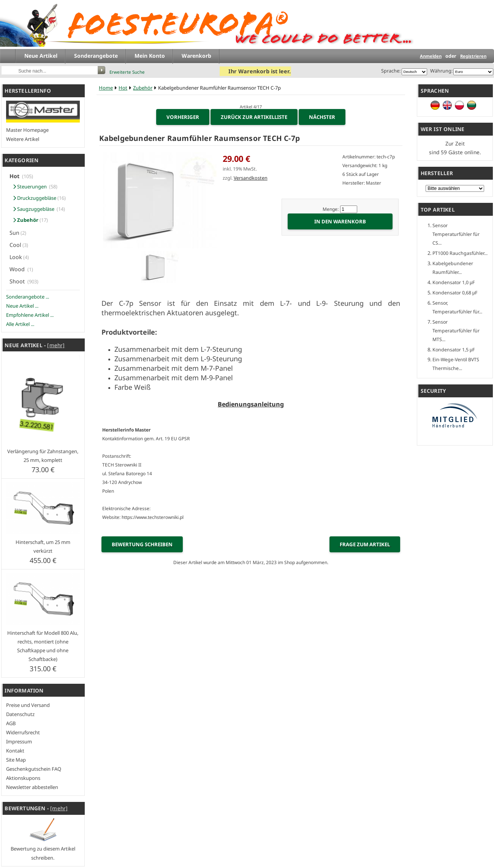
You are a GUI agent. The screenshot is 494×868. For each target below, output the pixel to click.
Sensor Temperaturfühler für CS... (456, 234)
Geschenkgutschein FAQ (34, 769)
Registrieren (473, 56)
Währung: (440, 71)
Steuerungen (29, 187)
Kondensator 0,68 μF (455, 293)
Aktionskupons (23, 778)
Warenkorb (196, 56)
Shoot (18, 281)
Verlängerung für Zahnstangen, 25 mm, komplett (43, 456)
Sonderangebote (96, 56)
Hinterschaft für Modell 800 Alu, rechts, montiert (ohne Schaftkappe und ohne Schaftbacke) (43, 646)
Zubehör (143, 88)
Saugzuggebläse (33, 209)
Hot (123, 88)
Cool (15, 245)
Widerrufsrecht (23, 732)
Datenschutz (20, 714)
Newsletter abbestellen (32, 787)
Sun (14, 233)
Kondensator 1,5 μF (454, 350)
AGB (11, 723)
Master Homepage (27, 130)
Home (106, 88)
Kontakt (15, 751)
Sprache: (391, 71)
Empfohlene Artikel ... (30, 315)
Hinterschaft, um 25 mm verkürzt (43, 546)
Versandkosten (251, 178)
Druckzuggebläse (33, 198)
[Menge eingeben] (349, 209)
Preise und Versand (28, 705)
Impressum (19, 742)
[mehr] (56, 345)
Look (16, 257)
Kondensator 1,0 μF (454, 282)
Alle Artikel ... (20, 324)
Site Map (16, 760)
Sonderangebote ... (28, 297)
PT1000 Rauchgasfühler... (460, 253)
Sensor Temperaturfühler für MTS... (456, 331)
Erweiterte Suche (127, 72)
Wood (18, 269)
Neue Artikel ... (22, 306)
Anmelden (431, 56)
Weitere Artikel (23, 139)
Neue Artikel (41, 56)
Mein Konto (150, 56)
